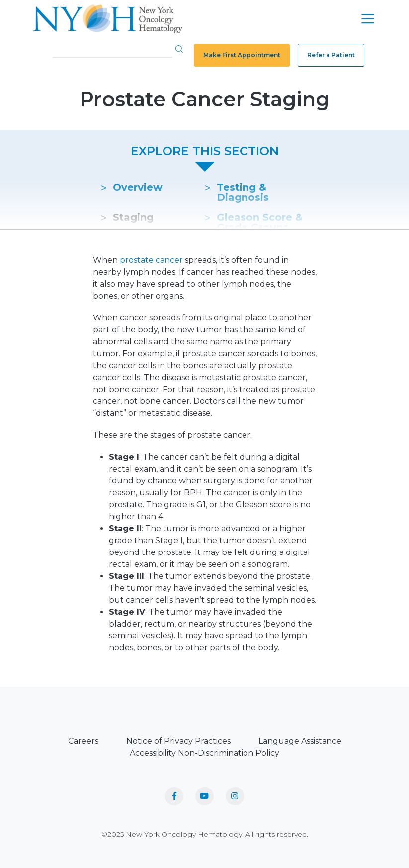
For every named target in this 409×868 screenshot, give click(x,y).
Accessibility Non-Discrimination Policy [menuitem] (204, 753)
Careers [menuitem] (83, 741)
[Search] (113, 50)
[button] (179, 49)
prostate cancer (151, 260)
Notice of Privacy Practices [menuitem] (178, 741)
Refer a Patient (331, 55)
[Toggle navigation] (368, 19)
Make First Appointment (242, 55)
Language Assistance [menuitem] (300, 741)
